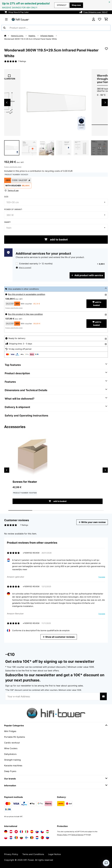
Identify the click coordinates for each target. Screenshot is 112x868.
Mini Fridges (10, 731)
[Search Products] (56, 28)
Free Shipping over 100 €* (96, 12)
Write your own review (92, 522)
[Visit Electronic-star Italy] (27, 832)
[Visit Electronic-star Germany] (6, 832)
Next (105, 102)
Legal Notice (54, 854)
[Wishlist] (100, 19)
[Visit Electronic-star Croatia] (11, 838)
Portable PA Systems (15, 737)
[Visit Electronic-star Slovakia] (37, 832)
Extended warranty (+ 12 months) (36, 264)
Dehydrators (10, 754)
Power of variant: (13, 209)
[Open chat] (106, 863)
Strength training (12, 760)
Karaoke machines (13, 766)
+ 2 (99, 148)
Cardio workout (12, 743)
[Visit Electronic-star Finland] (27, 838)
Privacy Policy (62, 835)
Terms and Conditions (33, 854)
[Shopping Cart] (106, 19)
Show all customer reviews (59, 637)
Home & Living (17, 36)
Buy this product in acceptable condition (27, 294)
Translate (101, 577)
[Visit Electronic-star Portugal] (42, 838)
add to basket (56, 240)
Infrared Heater (47, 36)
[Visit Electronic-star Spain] (32, 832)
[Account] (94, 19)
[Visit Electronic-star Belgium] (32, 838)
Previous (7, 102)
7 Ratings (22, 61)
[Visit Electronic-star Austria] (11, 832)
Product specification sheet (13, 167)
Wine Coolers (11, 748)
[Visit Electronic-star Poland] (6, 838)
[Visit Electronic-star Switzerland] (16, 832)
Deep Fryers (10, 771)
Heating (32, 36)
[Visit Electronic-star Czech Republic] (42, 832)
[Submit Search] (4, 28)
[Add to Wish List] (106, 49)
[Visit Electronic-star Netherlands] (37, 838)
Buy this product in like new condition (25, 314)
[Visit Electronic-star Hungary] (48, 832)
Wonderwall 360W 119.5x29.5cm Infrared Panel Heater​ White (30, 39)
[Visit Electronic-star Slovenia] (48, 838)
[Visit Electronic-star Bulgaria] (21, 838)
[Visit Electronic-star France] (21, 832)
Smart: (8, 222)
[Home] (8, 36)
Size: (6, 197)
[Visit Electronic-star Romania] (16, 838)
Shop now (76, 5)
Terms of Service (77, 835)
